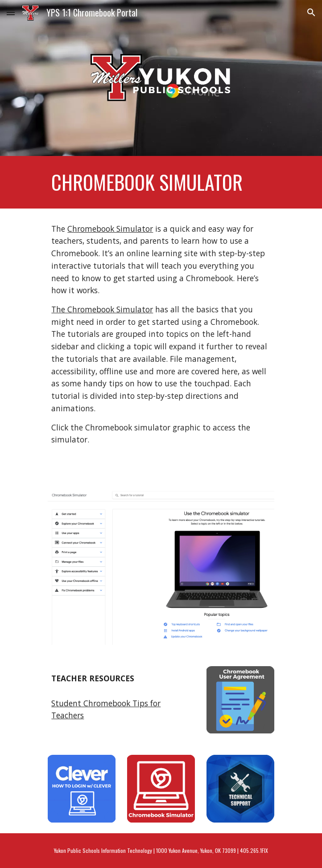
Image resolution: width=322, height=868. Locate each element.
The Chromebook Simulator (102, 309)
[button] (11, 12)
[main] (161, 182)
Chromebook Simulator (110, 229)
